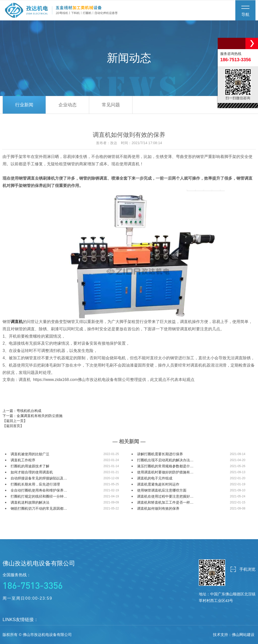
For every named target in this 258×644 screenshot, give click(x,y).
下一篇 (33, 416)
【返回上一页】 (15, 421)
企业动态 (68, 105)
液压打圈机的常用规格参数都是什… (165, 466)
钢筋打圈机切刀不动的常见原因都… (39, 508)
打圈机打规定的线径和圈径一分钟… (39, 496)
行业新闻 (24, 105)
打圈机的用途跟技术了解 (30, 466)
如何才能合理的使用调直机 (32, 472)
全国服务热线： (39, 582)
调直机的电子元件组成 (155, 478)
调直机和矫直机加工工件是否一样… (165, 502)
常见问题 (111, 105)
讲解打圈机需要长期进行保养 (160, 454)
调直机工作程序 (23, 460)
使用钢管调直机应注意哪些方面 (162, 490)
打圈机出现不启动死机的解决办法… (165, 460)
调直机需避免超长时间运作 (158, 484)
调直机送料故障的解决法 (30, 502)
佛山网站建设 (243, 635)
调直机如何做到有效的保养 (158, 508)
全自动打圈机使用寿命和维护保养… (39, 490)
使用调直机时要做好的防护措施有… (165, 472)
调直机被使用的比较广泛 (30, 454)
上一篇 (22, 411)
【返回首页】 (13, 426)
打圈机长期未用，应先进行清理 (35, 484)
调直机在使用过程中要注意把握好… (165, 496)
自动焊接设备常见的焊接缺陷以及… (39, 478)
